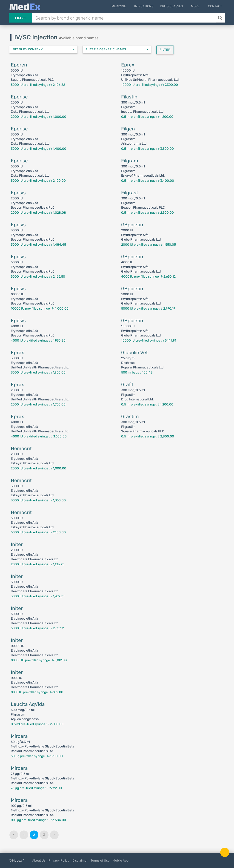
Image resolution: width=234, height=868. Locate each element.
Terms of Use (100, 860)
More (197, 6)
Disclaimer (80, 860)
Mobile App (121, 860)
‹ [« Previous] (14, 835)
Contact (215, 6)
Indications (147, 6)
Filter (20, 18)
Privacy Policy (59, 860)
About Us (39, 860)
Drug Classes (175, 6)
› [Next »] (54, 835)
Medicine (124, 6)
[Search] (221, 18)
